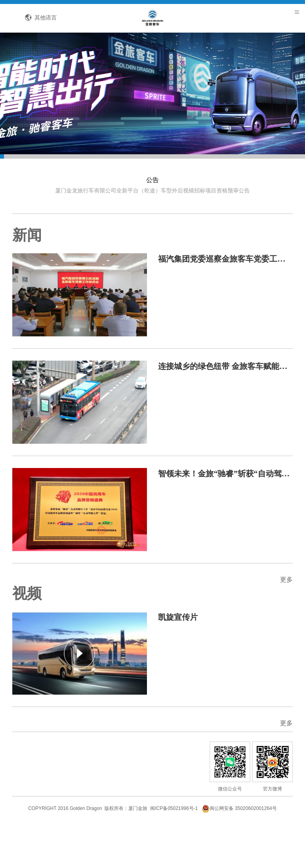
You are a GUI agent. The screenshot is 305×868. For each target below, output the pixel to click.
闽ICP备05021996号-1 (174, 850)
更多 (280, 609)
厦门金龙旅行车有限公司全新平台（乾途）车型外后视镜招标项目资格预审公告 (152, 216)
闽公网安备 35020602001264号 (239, 850)
